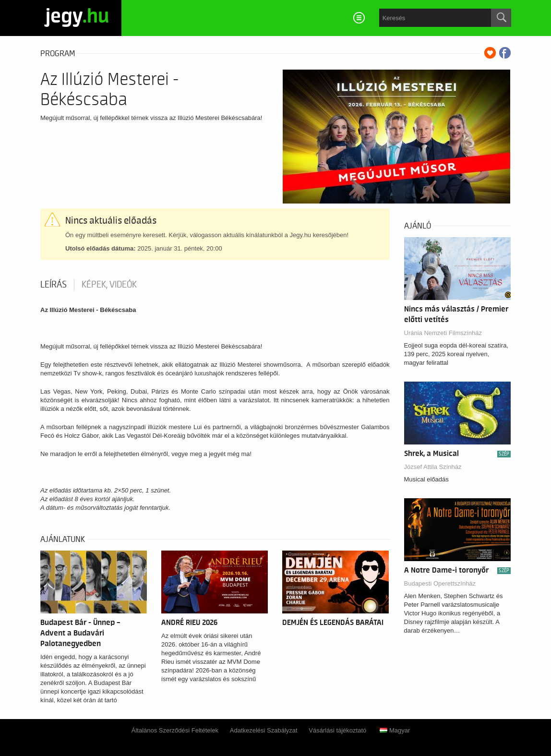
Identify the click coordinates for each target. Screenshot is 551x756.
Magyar (395, 730)
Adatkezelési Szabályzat (264, 730)
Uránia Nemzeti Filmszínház (443, 333)
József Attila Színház (433, 467)
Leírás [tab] (54, 285)
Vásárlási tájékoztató (337, 730)
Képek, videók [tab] (109, 285)
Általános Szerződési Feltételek (175, 730)
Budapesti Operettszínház (440, 583)
